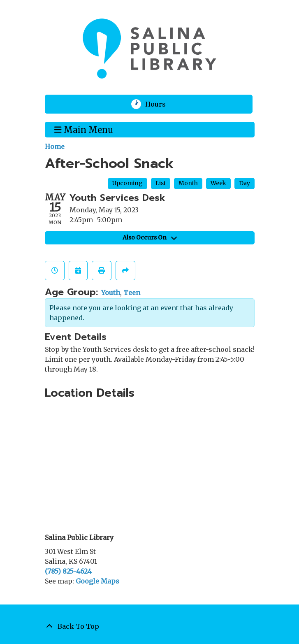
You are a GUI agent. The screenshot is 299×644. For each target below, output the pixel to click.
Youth (111, 293)
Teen (132, 293)
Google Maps (97, 581)
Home (55, 146)
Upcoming (127, 183)
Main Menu (84, 129)
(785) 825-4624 (68, 571)
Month (188, 183)
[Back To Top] (150, 626)
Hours (161, 104)
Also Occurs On (150, 237)
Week (218, 183)
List (161, 183)
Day (245, 183)
